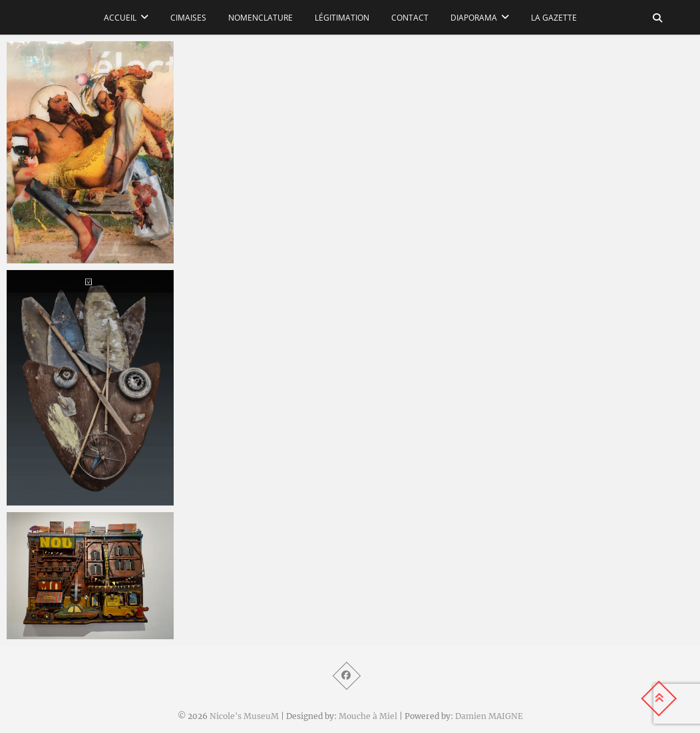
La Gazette (554, 18)
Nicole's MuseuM (244, 716)
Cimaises (188, 18)
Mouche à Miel (368, 716)
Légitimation (342, 18)
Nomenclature (261, 18)
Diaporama (474, 18)
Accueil (120, 18)
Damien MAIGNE (489, 716)
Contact (410, 18)
